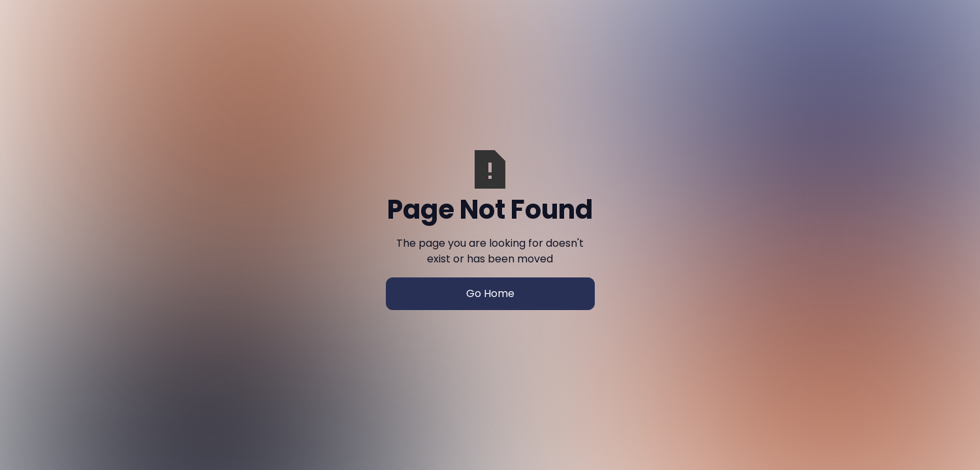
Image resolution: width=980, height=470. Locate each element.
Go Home (490, 293)
